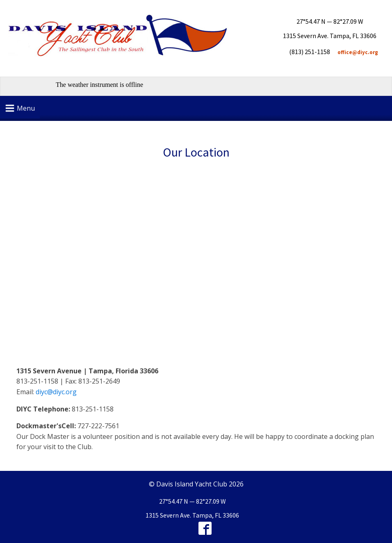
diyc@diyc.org (56, 392)
